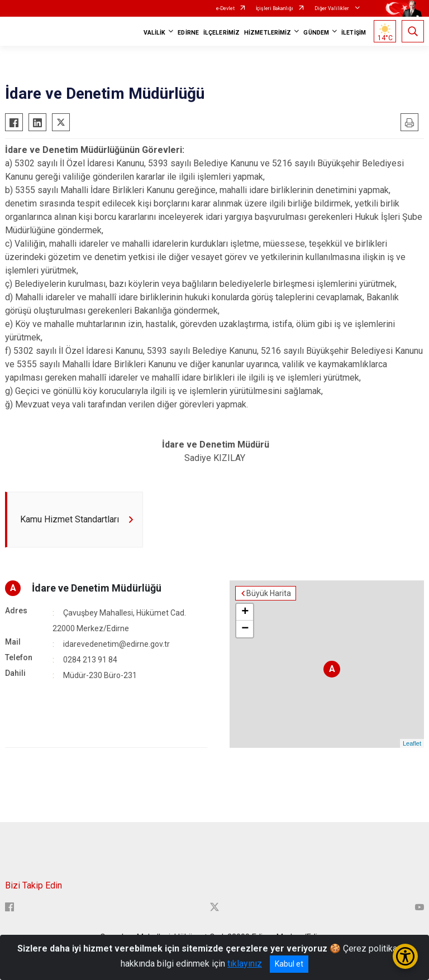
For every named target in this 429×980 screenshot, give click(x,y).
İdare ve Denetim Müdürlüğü (97, 588)
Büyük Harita (269, 593)
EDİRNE (188, 33)
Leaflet (412, 743)
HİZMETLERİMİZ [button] (268, 33)
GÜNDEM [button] (316, 33)
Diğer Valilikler (332, 8)
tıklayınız (245, 964)
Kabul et (289, 964)
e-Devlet (225, 8)
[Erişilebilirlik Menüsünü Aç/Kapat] (405, 956)
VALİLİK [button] (155, 33)
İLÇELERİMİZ (221, 33)
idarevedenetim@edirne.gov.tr (116, 644)
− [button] (245, 629)
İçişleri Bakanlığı (275, 8)
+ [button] (245, 612)
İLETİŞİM (354, 33)
